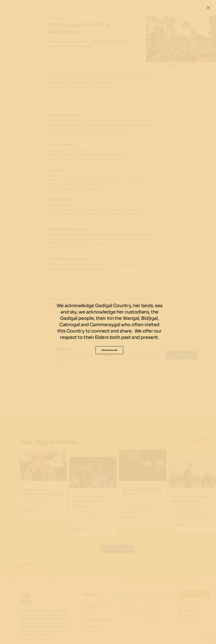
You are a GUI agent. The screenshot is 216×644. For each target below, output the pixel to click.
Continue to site (109, 350)
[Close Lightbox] (208, 8)
